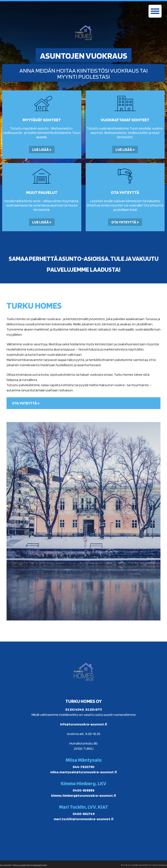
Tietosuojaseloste (21, 865)
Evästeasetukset (39, 865)
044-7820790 (83, 767)
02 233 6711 (94, 709)
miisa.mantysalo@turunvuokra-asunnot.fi (83, 772)
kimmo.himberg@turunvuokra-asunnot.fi (83, 796)
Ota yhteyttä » (125, 222)
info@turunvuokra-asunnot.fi (83, 724)
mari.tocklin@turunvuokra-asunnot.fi (83, 819)
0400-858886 (83, 790)
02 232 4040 (75, 709)
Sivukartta (6, 865)
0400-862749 (84, 814)
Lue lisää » (42, 150)
